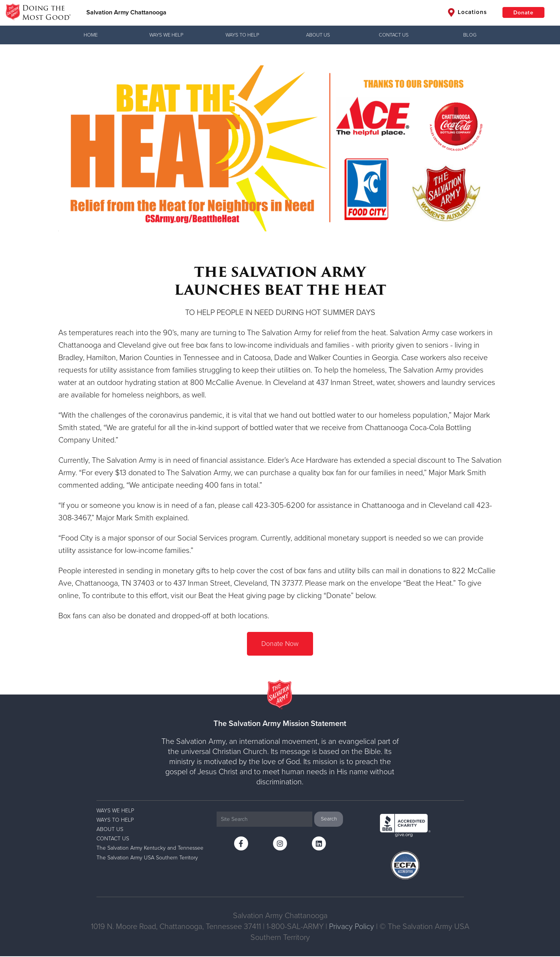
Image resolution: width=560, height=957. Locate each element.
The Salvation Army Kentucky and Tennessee (150, 849)
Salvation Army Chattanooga (128, 13)
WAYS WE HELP (166, 35)
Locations (462, 13)
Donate (521, 13)
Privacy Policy (352, 927)
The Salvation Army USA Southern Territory (147, 858)
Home (91, 35)
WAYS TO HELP (242, 35)
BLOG (470, 35)
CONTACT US (394, 35)
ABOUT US (318, 35)
